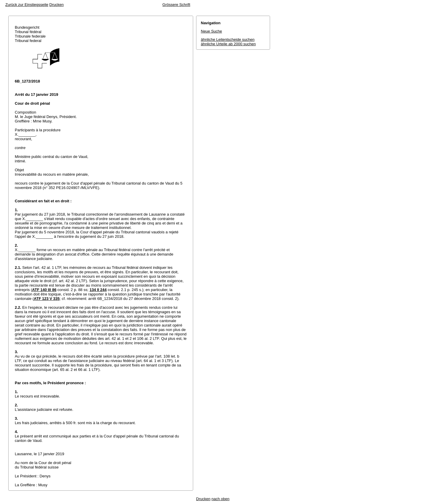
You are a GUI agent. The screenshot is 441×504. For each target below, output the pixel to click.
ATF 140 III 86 (44, 290)
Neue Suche (211, 31)
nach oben (220, 499)
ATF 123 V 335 (47, 299)
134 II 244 (98, 290)
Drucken (56, 5)
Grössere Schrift (176, 5)
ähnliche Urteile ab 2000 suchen (228, 44)
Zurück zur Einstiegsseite (27, 5)
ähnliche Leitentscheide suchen (228, 39)
